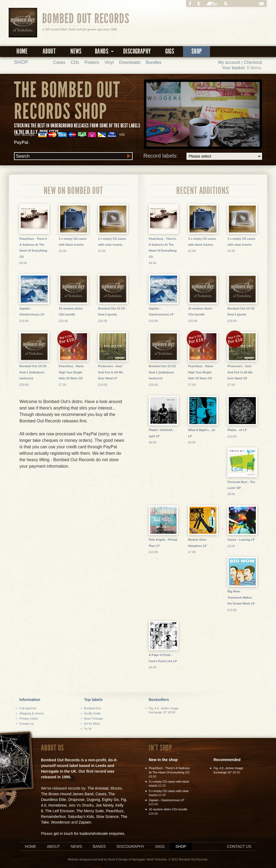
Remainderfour (53, 817)
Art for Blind (92, 724)
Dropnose (76, 800)
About (49, 51)
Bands (99, 846)
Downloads (130, 62)
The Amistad (98, 788)
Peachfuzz (115, 811)
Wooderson (61, 822)
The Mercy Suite (90, 811)
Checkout (253, 62)
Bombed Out (92, 708)
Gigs (170, 51)
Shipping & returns (32, 713)
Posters (92, 62)
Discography (137, 51)
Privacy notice (29, 718)
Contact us (27, 724)
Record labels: (203, 156)
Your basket (233, 68)
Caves (101, 794)
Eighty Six (110, 800)
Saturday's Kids (81, 817)
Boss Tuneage (94, 718)
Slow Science (107, 817)
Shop (197, 51)
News (76, 51)
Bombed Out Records (86, 18)
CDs (75, 62)
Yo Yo (88, 729)
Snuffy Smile (92, 713)
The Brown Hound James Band (67, 794)
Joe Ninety (104, 805)
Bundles (154, 62)
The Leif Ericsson (60, 811)
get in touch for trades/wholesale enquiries (89, 834)
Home (22, 51)
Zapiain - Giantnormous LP (166, 800)
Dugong (93, 800)
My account (229, 62)
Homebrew (57, 805)
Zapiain (85, 822)
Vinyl (109, 62)
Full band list (28, 708)
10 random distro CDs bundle (168, 809)
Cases (59, 62)
